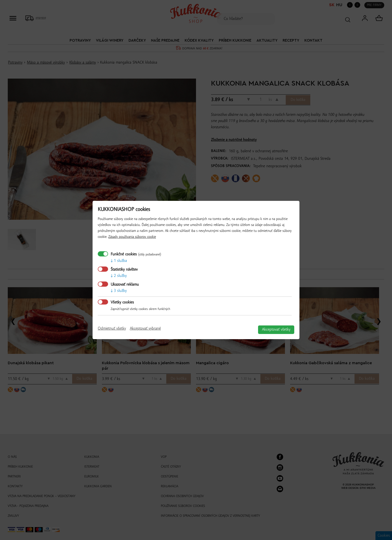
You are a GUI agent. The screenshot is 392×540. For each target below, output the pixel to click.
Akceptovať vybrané (145, 329)
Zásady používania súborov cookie (132, 237)
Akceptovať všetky (276, 330)
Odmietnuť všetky (112, 329)
